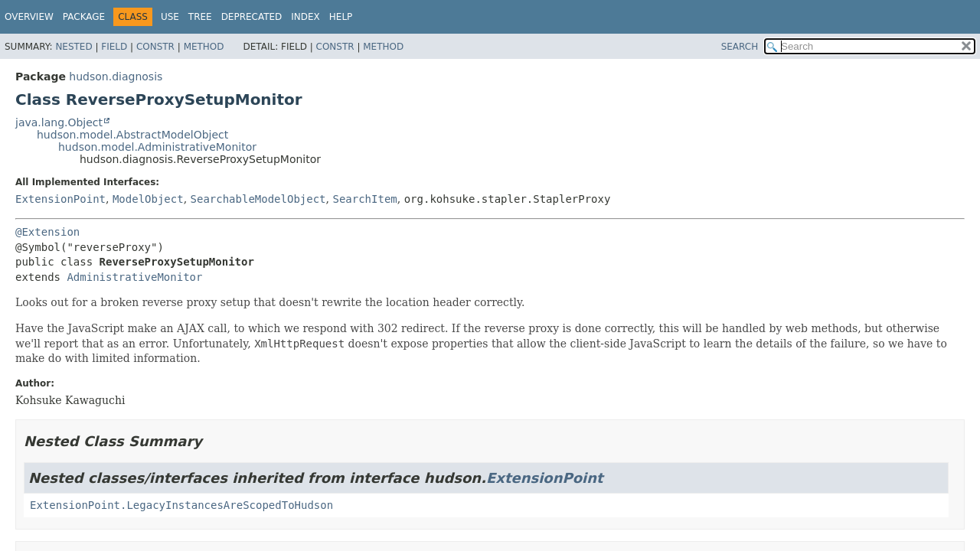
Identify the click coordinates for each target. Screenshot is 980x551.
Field (114, 47)
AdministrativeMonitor (134, 277)
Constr (155, 47)
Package (84, 17)
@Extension (47, 232)
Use (170, 17)
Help (341, 17)
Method (204, 47)
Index (305, 17)
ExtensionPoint (60, 199)
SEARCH (740, 47)
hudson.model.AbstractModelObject (132, 135)
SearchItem (364, 199)
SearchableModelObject (258, 199)
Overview (29, 17)
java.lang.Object (59, 122)
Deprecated (252, 17)
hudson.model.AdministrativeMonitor (157, 147)
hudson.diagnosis (116, 77)
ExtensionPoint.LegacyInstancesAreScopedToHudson (181, 505)
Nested (73, 47)
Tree (200, 17)
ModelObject (148, 199)
